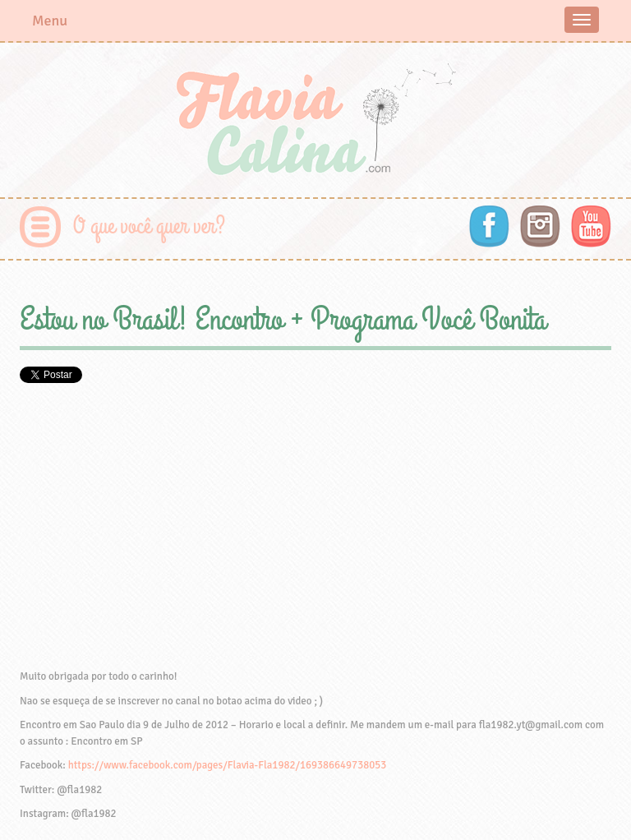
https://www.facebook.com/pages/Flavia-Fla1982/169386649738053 (228, 765)
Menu (50, 21)
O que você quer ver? (149, 226)
